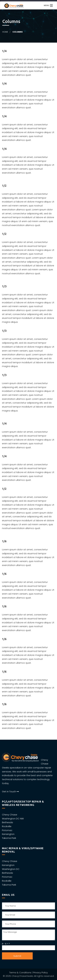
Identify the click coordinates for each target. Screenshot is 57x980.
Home (5, 32)
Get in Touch (10, 791)
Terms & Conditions (20, 972)
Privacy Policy (40, 972)
